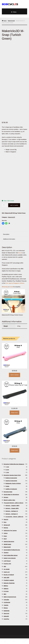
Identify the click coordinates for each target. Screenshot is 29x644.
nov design (7, 569)
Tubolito (6, 605)
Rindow (6, 608)
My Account (5, 641)
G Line (7, 470)
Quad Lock (7, 572)
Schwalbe (6, 600)
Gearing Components (11, 481)
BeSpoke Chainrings (9, 583)
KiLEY (5, 539)
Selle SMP (6, 578)
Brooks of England (9, 575)
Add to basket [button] (15, 375)
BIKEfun (6, 586)
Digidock (6, 589)
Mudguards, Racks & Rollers (13, 483)
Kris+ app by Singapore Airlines (15, 283)
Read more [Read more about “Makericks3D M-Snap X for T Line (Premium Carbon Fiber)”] (14, 413)
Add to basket (14, 205)
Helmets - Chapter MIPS (12, 508)
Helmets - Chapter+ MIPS (12, 506)
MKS (5, 594)
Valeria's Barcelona (9, 542)
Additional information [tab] (9, 239)
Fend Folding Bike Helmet (11, 555)
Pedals (7, 486)
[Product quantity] (4, 205)
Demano (6, 497)
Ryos (5, 522)
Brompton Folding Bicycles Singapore (14, 464)
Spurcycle (6, 613)
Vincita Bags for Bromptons (11, 495)
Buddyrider (7, 611)
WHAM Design (7, 544)
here (20, 253)
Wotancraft (7, 525)
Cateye (6, 533)
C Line (7, 472)
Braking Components (11, 478)
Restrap (6, 528)
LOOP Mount (7, 561)
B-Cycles (6, 591)
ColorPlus (6, 619)
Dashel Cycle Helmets (10, 558)
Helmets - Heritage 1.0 (12, 514)
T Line (7, 467)
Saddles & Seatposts (11, 489)
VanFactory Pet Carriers (10, 531)
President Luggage (9, 580)
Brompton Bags (8, 492)
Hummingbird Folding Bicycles (12, 550)
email (11, 287)
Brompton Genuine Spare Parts (12, 475)
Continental (7, 602)
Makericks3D (11, 21)
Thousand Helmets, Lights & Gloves (13, 503)
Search (14, 641)
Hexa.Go (6, 519)
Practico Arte (7, 564)
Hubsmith (6, 616)
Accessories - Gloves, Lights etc (14, 517)
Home (5, 21)
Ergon (5, 536)
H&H (5, 566)
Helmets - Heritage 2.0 (12, 511)
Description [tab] (6, 234)
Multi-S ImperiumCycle (10, 597)
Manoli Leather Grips (9, 500)
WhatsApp (5, 287)
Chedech (6, 553)
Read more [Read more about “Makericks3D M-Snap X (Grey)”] (14, 450)
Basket (23, 640)
